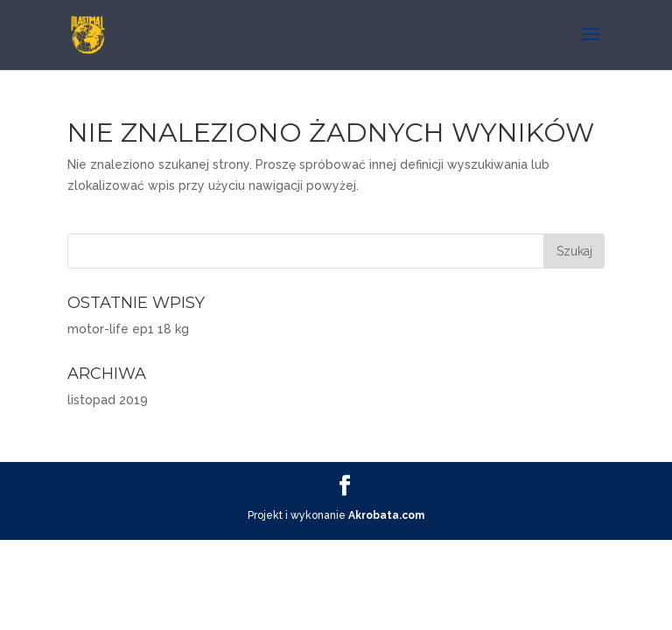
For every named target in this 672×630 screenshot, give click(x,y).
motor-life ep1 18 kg (128, 329)
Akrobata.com (386, 515)
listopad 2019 (108, 400)
